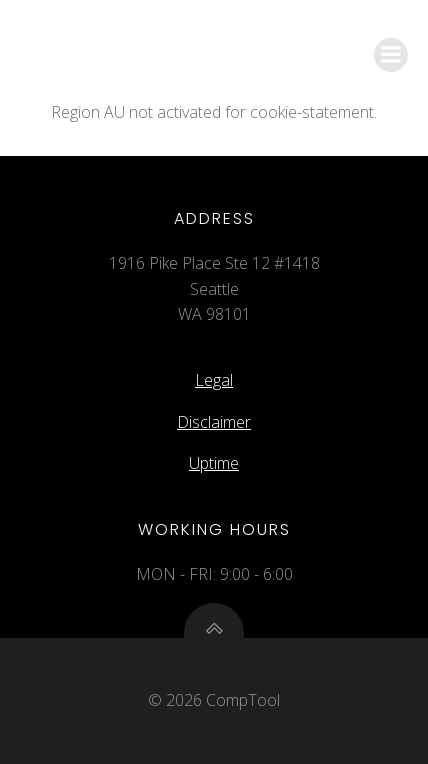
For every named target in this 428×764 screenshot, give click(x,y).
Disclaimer (214, 422)
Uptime (214, 463)
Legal (214, 380)
